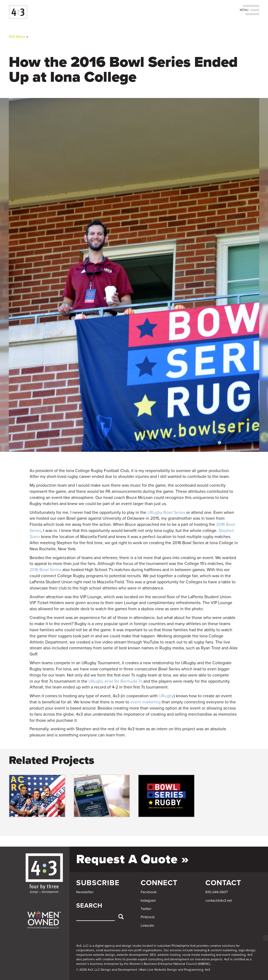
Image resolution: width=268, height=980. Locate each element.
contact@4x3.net (219, 901)
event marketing (145, 702)
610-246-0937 (217, 892)
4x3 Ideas (17, 37)
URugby (166, 696)
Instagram (148, 901)
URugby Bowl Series (166, 512)
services (176, 950)
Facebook (149, 892)
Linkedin (147, 926)
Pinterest (148, 917)
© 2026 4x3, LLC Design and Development (107, 970)
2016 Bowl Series (45, 570)
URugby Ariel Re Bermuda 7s (115, 681)
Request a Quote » (133, 859)
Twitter (146, 909)
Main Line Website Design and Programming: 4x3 (175, 970)
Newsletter (85, 892)
